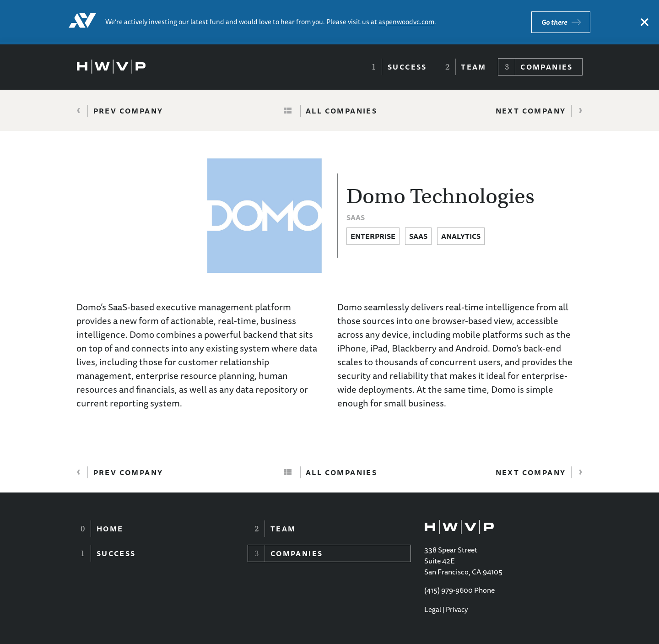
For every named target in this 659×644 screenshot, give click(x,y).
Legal (433, 609)
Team (474, 67)
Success (407, 67)
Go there (554, 22)
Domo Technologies (440, 196)
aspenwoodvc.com (406, 22)
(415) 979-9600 (448, 590)
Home (110, 529)
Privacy (457, 609)
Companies (547, 67)
